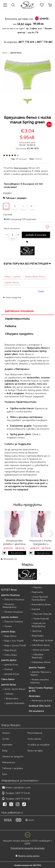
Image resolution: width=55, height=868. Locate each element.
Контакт (7, 744)
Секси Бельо (8, 679)
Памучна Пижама (14, 621)
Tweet (41, 291)
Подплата (37, 592)
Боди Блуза (10, 650)
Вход (5, 750)
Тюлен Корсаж (41, 618)
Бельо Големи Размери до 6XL (41, 689)
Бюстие (37, 631)
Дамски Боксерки (15, 703)
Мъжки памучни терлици (40, 681)
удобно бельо (12, 282)
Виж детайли (17, 553)
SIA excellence (36, 711)
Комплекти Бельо (41, 604)
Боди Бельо (10, 636)
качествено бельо (35, 276)
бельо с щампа (13, 276)
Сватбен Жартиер (37, 656)
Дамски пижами (10, 617)
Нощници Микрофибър (10, 605)
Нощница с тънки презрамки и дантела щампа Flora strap (41, 542)
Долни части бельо (15, 689)
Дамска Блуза (12, 674)
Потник (9, 669)
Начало (5, 53)
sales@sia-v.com (22, 787)
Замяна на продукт (13, 756)
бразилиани (21, 168)
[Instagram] (18, 805)
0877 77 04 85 (23, 799)
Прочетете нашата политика (27, 848)
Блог (5, 774)
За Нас (6, 739)
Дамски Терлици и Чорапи (41, 673)
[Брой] (13, 235)
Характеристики (17, 318)
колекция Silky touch (40, 706)
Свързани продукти (19, 334)
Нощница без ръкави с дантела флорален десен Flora (14, 542)
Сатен (8, 626)
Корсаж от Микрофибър (39, 625)
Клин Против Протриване (40, 598)
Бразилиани (12, 698)
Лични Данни (34, 739)
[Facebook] (5, 805)
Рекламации (9, 762)
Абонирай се (10, 559)
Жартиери (38, 635)
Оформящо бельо (41, 662)
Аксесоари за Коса (42, 700)
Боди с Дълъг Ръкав (15, 645)
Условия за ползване (39, 744)
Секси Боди (11, 655)
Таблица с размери (16, 198)
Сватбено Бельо (41, 645)
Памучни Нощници (14, 599)
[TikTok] (25, 805)
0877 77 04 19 (23, 793)
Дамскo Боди (8, 631)
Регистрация (35, 733)
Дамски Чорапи (37, 667)
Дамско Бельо (16, 53)
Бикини (10, 694)
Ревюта (11, 326)
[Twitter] (12, 805)
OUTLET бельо (9, 590)
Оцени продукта (13, 297)
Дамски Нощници (10, 595)
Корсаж (36, 609)
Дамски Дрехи (9, 660)
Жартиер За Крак (43, 640)
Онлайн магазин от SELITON (28, 865)
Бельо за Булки (41, 650)
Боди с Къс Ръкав (14, 641)
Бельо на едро (35, 750)
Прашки (38, 587)
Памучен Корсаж (42, 614)
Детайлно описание (19, 311)
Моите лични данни (29, 856)
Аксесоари (34, 696)
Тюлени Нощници (14, 612)
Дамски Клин (11, 664)
